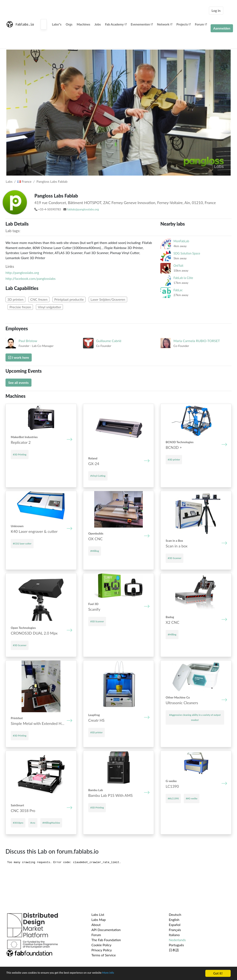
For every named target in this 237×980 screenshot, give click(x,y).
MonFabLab (181, 241)
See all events (18, 382)
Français (175, 930)
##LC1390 (173, 798)
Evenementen (142, 24)
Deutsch (175, 914)
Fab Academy (116, 24)
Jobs (98, 24)
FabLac (178, 290)
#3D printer (174, 460)
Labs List (98, 914)
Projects (183, 24)
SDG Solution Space (187, 253)
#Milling (95, 551)
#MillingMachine (51, 823)
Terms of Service (104, 955)
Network (165, 24)
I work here (19, 357)
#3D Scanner (174, 558)
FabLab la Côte (183, 278)
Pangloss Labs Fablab (52, 181)
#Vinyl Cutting (98, 476)
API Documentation (106, 930)
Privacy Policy (102, 950)
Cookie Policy (101, 945)
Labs (9, 181)
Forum (201, 24)
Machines (83, 24)
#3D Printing (20, 454)
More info (130, 974)
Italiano (174, 935)
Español (175, 925)
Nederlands (177, 940)
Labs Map (99, 920)
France (24, 181)
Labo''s (57, 24)
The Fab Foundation (106, 940)
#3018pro (18, 823)
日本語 (174, 950)
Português (176, 945)
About (96, 925)
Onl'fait (178, 266)
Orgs (69, 24)
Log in (216, 10)
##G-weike (192, 798)
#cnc (33, 823)
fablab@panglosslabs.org (83, 209)
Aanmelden (222, 28)
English (174, 920)
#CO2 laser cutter (22, 543)
